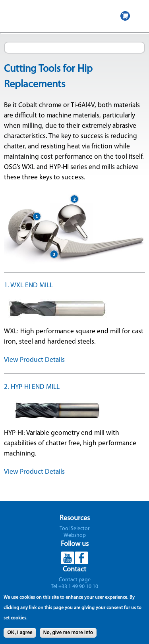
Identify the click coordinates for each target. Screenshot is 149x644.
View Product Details (34, 360)
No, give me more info (68, 635)
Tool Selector (75, 529)
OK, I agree (20, 635)
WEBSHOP (125, 16)
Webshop (75, 535)
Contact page (75, 580)
